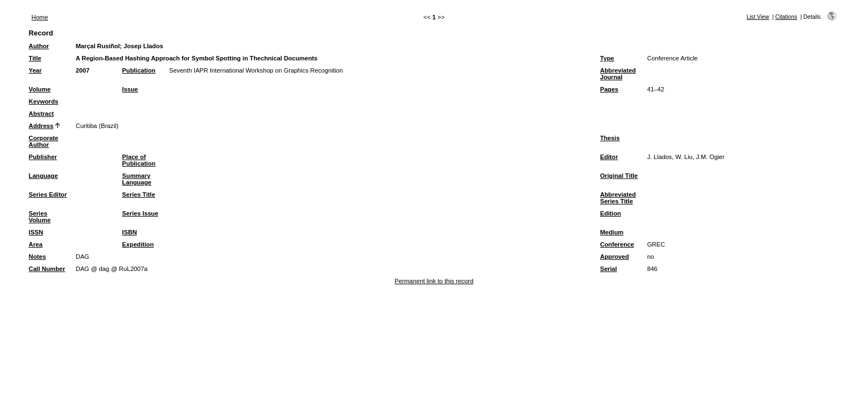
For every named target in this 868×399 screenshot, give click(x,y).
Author (39, 46)
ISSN (36, 232)
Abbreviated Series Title (618, 198)
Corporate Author (43, 141)
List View (758, 17)
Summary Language (137, 179)
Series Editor (48, 195)
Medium (612, 232)
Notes (37, 257)
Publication (139, 70)
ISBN (130, 232)
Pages (609, 89)
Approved (614, 257)
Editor (609, 157)
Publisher (43, 157)
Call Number (47, 269)
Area (36, 244)
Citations (786, 17)
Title (35, 58)
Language (43, 176)
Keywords (43, 101)
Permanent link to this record (434, 281)
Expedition (138, 244)
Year (35, 70)
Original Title (619, 176)
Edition (611, 213)
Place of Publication (139, 160)
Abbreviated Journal (618, 74)
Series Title (139, 195)
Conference (617, 244)
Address (41, 126)
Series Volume (40, 217)
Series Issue (140, 213)
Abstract (41, 114)
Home (40, 17)
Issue (130, 89)
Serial (608, 269)
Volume (40, 89)
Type (607, 58)
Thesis (610, 138)
